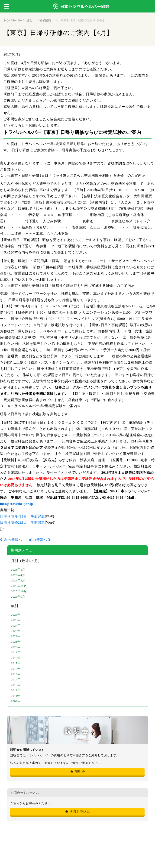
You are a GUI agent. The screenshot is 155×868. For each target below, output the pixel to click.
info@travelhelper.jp (16, 504)
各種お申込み (77, 812)
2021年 (16, 642)
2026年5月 (18, 570)
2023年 (16, 631)
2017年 (16, 663)
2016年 (16, 669)
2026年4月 (18, 575)
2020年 (16, 647)
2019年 (16, 652)
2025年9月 (18, 597)
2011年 (16, 696)
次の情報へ (13, 540)
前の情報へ (38, 540)
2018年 (16, 658)
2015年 (16, 674)
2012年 (16, 690)
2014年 (16, 679)
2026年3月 (18, 580)
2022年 (16, 636)
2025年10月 (19, 591)
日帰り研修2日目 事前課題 (22, 516)
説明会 (77, 772)
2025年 (16, 620)
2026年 (16, 615)
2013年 (16, 685)
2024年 (16, 626)
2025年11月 (19, 586)
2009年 (16, 701)
